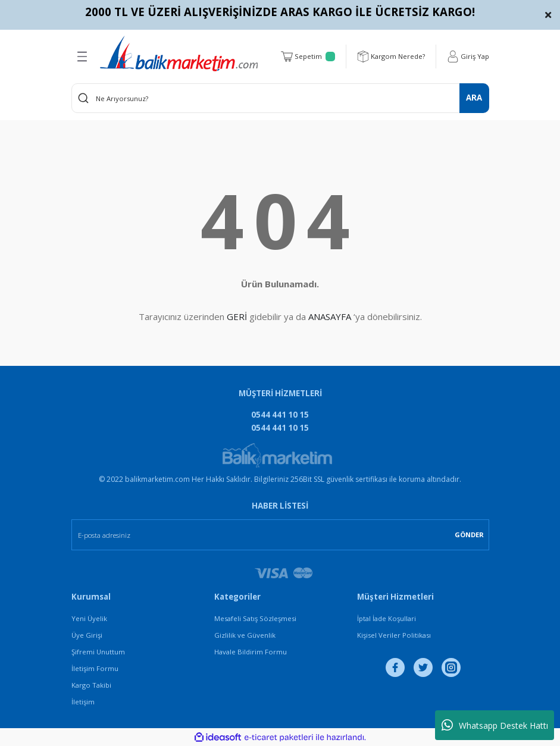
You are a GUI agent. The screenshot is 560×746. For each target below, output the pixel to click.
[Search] (280, 98)
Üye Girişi (87, 635)
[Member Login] (468, 57)
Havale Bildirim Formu (251, 652)
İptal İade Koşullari (387, 618)
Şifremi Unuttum (98, 652)
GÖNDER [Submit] (469, 535)
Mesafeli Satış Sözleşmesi (255, 618)
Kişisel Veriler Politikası (394, 635)
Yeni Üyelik (89, 618)
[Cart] (308, 57)
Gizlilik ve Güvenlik (245, 635)
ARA (474, 98)
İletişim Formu (95, 668)
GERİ (237, 316)
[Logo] (179, 54)
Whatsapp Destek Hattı (495, 725)
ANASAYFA (330, 316)
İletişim (83, 702)
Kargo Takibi (91, 685)
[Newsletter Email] (280, 535)
